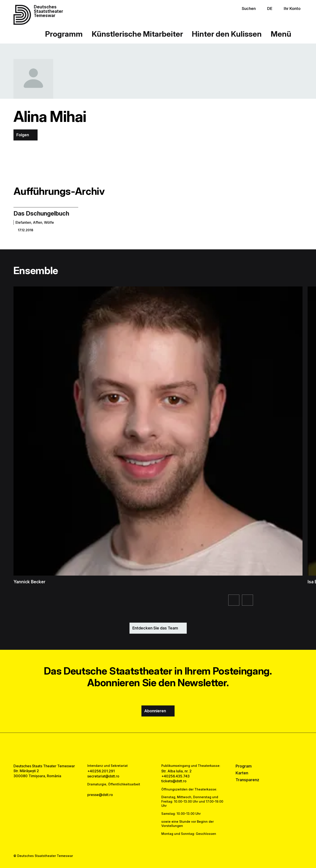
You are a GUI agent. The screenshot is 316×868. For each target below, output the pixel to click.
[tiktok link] (171, 748)
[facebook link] (145, 748)
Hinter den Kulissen (227, 34)
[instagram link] (158, 748)
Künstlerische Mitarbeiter (137, 34)
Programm (64, 34)
